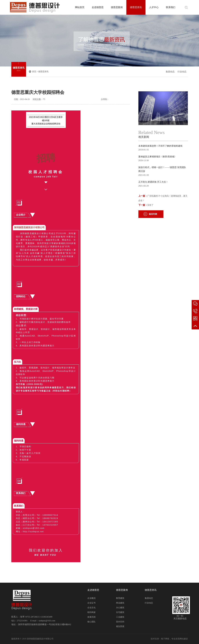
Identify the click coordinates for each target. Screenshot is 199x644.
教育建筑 (120, 598)
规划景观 (120, 626)
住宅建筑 (120, 612)
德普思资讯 (136, 7)
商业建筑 (120, 603)
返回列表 (153, 214)
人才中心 (154, 7)
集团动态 (170, 72)
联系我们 (171, 7)
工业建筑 (120, 617)
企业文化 (91, 608)
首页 (34, 72)
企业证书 (91, 603)
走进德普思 (98, 7)
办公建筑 (120, 608)
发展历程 (91, 617)
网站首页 (80, 7)
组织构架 (91, 612)
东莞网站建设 (182, 639)
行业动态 (182, 72)
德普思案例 (117, 7)
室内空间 (120, 622)
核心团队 (91, 622)
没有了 (150, 205)
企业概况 (91, 598)
